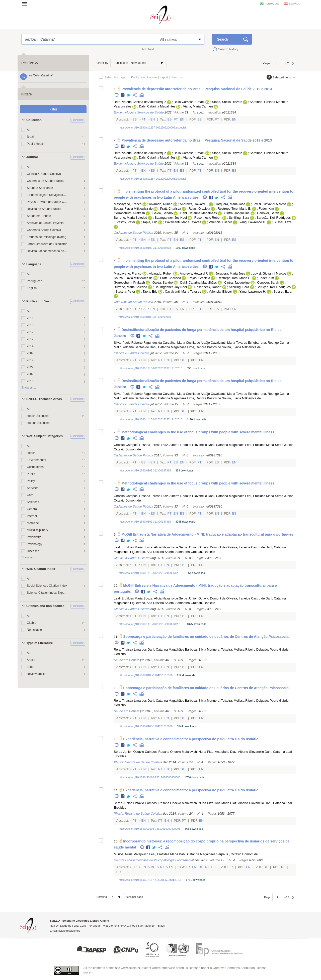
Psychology (34, 544)
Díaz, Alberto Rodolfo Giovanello (184, 445)
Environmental (36, 460)
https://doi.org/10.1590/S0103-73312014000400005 (150, 777)
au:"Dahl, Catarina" (89, 39)
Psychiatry (34, 537)
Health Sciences (38, 416)
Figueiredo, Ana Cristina (147, 552)
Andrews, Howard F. (194, 204)
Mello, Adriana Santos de (131, 347)
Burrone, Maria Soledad (131, 218)
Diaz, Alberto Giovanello (247, 752)
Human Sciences (38, 423)
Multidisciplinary (37, 530)
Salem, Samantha (177, 552)
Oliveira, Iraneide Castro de (245, 547)
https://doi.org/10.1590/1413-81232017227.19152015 (151, 368)
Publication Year (39, 301)
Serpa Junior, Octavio (129, 752)
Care (30, 495)
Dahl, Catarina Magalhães (157, 106)
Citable (31, 623)
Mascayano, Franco (128, 204)
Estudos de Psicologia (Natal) (47, 237)
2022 (30, 367)
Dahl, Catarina (275, 752)
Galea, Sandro (163, 213)
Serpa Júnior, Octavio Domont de (202, 547)
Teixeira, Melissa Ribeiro (238, 650)
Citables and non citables (45, 606)
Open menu (26, 4)
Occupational (36, 467)
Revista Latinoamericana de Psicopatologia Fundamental (47, 251)
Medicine (33, 523)
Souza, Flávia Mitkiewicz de (241, 347)
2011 (30, 318)
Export (164, 77)
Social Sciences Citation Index (47, 586)
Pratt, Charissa (170, 209)
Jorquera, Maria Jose (230, 204)
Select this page (115, 77)
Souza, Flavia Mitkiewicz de (133, 209)
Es (135, 119)
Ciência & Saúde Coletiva (44, 174)
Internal (32, 516)
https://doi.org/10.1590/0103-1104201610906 (146, 675)
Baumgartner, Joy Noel (171, 218)
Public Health (36, 144)
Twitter (129, 95)
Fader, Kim (266, 209)
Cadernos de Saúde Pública (46, 181)
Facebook (123, 95)
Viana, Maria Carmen (198, 106)
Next (293, 66)
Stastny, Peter (125, 222)
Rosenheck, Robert (208, 218)
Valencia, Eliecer (220, 222)
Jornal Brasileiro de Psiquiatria (47, 244)
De (153, 867)
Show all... (29, 388)
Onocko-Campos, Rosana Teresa (137, 445)
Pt (144, 119)
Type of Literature (39, 643)
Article (31, 660)
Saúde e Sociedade (40, 188)
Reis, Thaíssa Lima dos (130, 650)
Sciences (33, 502)
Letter (31, 667)
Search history (228, 49)
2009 (30, 353)
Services (33, 488)
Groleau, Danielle (203, 552)
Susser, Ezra (283, 222)
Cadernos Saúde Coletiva (44, 230)
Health (31, 453)
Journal (32, 157)
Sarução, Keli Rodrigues (274, 218)
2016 (30, 325)
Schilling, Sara (239, 218)
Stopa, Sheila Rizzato (227, 102)
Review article (36, 674)
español (294, 4)
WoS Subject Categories (45, 436)
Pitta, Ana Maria (218, 752)
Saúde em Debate (39, 216)
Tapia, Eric (150, 222)
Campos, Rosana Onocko (163, 752)
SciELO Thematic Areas (44, 399)
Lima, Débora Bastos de (204, 347)
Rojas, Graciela (199, 209)
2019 (30, 360)
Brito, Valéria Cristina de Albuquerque (140, 102)
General (32, 509)
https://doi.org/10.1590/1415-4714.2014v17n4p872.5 (150, 880)
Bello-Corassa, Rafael (189, 102)
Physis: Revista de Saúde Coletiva (47, 202)
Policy (31, 481)
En (153, 119)
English (32, 288)
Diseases (33, 551)
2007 (30, 374)
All (28, 130)
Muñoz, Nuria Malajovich (131, 854)
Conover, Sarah (268, 213)
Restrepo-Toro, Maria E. (234, 209)
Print (134, 77)
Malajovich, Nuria (194, 752)
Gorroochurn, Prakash (129, 213)
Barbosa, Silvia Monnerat (203, 650)
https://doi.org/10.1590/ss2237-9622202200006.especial (152, 128)
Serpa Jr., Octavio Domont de (237, 854)
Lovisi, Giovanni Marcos (270, 204)
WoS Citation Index (41, 569)
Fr (135, 867)
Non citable (34, 630)
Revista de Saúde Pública (44, 209)
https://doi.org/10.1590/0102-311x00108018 (145, 248)
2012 (30, 339)
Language (34, 264)
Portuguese (34, 281)
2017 (30, 332)
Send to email (148, 77)
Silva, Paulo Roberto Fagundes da (138, 343)
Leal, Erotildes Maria (260, 445)
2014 (30, 346)
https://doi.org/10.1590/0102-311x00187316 (145, 470)
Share (174, 77)
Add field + (149, 49)
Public (31, 474)
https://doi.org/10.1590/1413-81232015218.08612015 (151, 573)
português (272, 4)
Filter (53, 109)
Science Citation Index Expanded (47, 593)
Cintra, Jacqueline (237, 213)
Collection (34, 120)
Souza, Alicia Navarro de (161, 547)
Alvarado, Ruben (161, 204)
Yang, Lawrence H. (253, 222)
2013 (30, 381)
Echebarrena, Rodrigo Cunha (268, 343)
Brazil (31, 137)
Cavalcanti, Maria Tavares (183, 222)
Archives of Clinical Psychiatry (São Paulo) (47, 223)
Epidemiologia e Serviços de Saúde (47, 195)
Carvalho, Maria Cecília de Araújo (186, 343)
